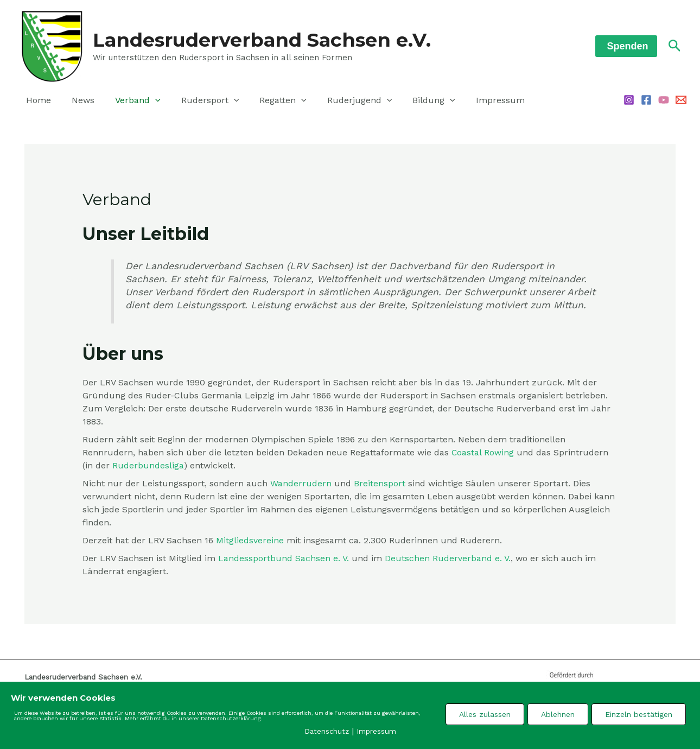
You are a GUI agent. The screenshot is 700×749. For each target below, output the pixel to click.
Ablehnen (558, 714)
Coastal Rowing (483, 452)
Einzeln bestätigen (639, 714)
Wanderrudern (301, 483)
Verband (130, 100)
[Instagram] (629, 100)
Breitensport (380, 483)
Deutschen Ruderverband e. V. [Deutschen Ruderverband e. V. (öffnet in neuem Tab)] (448, 558)
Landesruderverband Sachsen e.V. (262, 40)
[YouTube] (664, 100)
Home (37, 100)
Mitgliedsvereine (250, 540)
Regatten (268, 100)
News (78, 100)
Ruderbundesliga (148, 465)
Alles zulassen (485, 714)
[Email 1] (681, 100)
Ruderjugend (342, 100)
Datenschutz (327, 731)
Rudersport (199, 100)
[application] (147, 100)
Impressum (476, 100)
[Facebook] (646, 100)
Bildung (413, 100)
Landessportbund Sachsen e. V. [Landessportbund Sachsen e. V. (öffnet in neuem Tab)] (284, 558)
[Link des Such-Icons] (675, 46)
